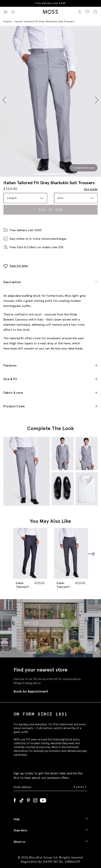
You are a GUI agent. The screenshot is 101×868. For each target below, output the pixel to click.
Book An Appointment (31, 691)
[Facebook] (15, 800)
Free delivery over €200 (50, 3)
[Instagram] (35, 800)
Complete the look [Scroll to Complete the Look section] (83, 168)
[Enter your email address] (43, 787)
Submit (80, 787)
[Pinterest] (28, 800)
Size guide (91, 189)
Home (7, 21)
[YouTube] (43, 800)
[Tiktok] (22, 800)
